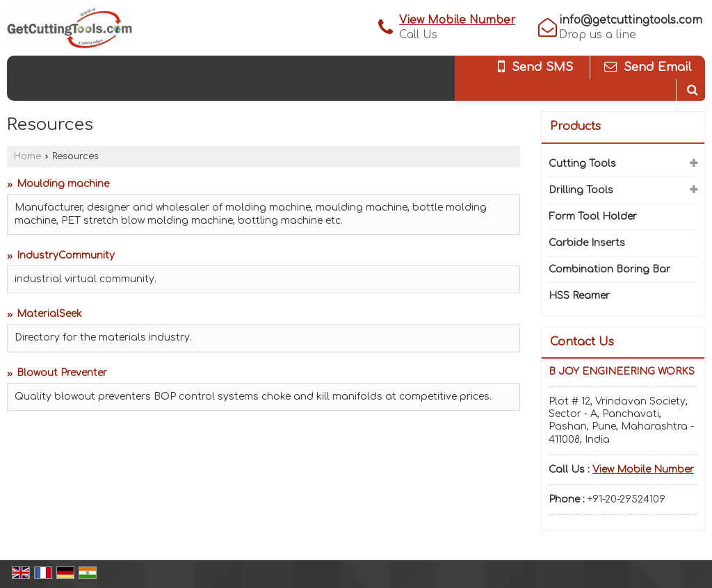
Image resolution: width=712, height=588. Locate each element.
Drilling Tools (581, 190)
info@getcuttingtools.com (631, 20)
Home (27, 156)
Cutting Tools (582, 164)
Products (575, 126)
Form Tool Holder (593, 217)
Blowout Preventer (62, 373)
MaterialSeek (49, 314)
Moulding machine (63, 184)
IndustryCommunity (66, 255)
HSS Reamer (579, 296)
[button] (457, 20)
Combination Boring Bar (609, 269)
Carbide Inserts (587, 243)
